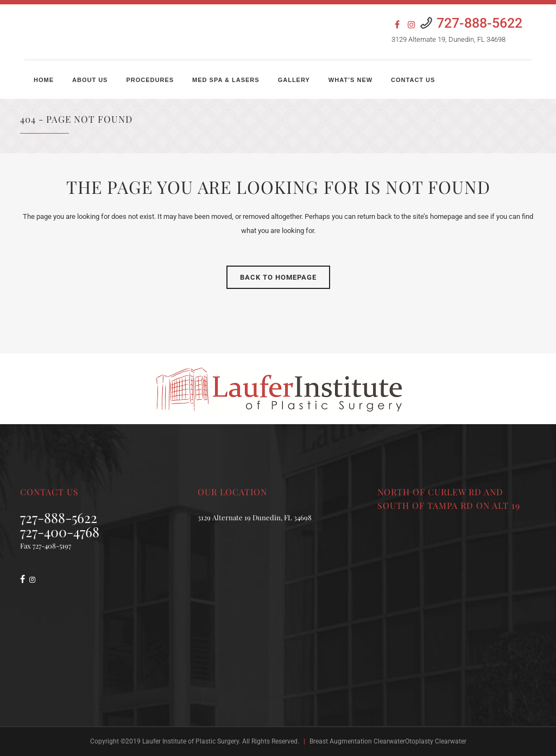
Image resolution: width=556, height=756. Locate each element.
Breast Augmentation (341, 741)
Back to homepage (278, 277)
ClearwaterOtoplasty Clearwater (420, 741)
